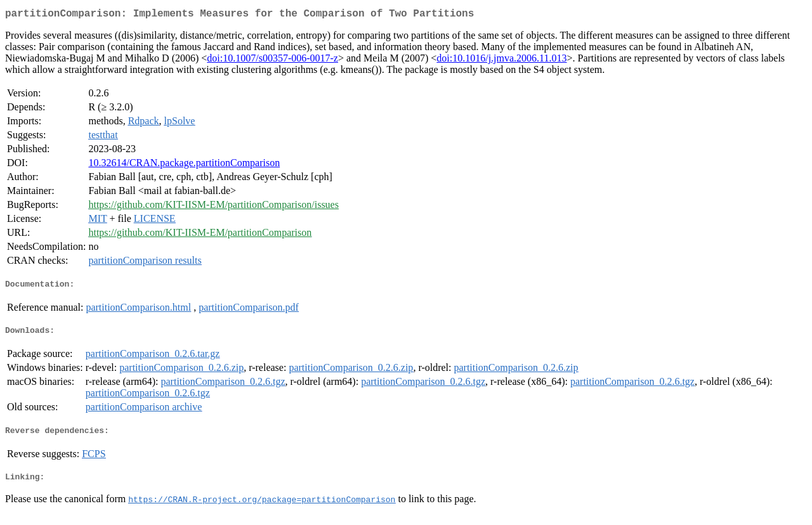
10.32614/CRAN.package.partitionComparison (184, 165)
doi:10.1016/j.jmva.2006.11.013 (501, 61)
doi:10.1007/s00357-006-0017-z (272, 61)
